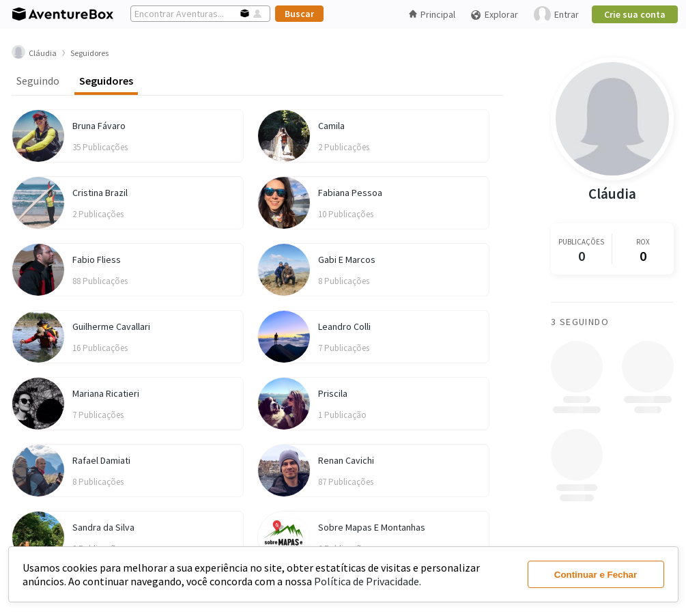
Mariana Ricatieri (106, 393)
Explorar (494, 15)
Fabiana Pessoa (350, 193)
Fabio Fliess (97, 260)
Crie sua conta (635, 14)
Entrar (556, 15)
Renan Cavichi (346, 460)
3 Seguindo (580, 322)
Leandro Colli (344, 326)
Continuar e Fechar (596, 575)
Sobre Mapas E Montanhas (372, 527)
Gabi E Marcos (347, 260)
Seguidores (106, 81)
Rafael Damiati (101, 460)
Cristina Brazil (100, 193)
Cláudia (612, 194)
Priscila (333, 393)
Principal (432, 14)
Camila (331, 126)
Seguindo (38, 81)
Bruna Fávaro (99, 126)
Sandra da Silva (103, 527)
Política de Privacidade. (368, 581)
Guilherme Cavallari (111, 326)
